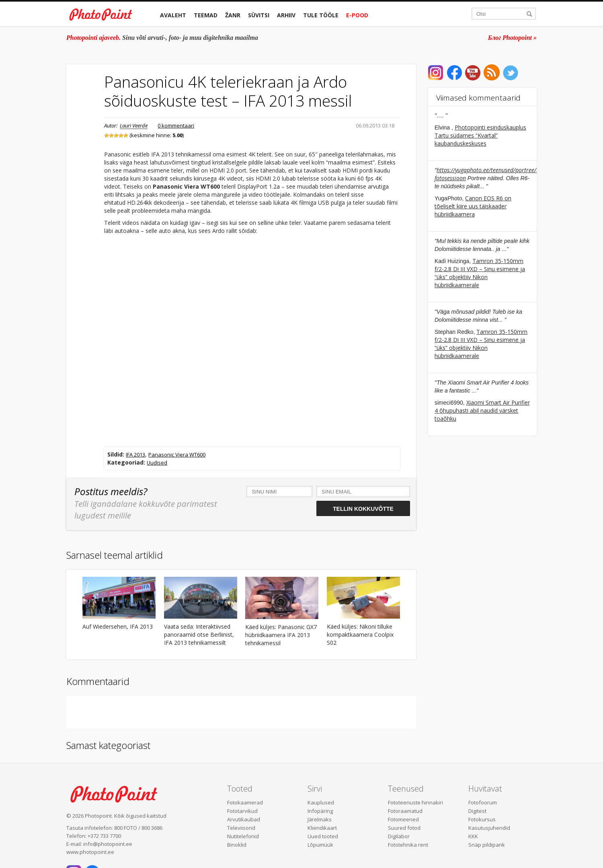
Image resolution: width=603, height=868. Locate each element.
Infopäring (320, 811)
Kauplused (321, 802)
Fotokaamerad (245, 802)
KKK (473, 836)
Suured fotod (404, 828)
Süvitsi (259, 15)
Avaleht (173, 15)
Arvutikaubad (244, 819)
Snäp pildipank (487, 845)
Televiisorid (241, 828)
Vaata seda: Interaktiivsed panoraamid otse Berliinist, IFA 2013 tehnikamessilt (199, 635)
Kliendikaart (322, 828)
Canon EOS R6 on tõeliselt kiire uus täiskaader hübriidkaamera (473, 206)
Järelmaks (320, 819)
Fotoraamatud (405, 811)
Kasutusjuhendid (489, 828)
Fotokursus (482, 819)
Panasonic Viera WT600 (177, 455)
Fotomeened (403, 819)
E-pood (357, 15)
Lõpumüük (320, 845)
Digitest (477, 811)
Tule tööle (321, 15)
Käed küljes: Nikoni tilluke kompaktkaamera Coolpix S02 (360, 635)
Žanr (233, 15)
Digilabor (399, 836)
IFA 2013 (135, 455)
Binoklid (237, 845)
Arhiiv (286, 15)
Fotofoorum (483, 802)
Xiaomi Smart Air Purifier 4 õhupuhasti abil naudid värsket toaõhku (482, 410)
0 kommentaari (176, 125)
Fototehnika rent (408, 845)
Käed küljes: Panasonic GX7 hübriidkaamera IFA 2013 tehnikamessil (281, 635)
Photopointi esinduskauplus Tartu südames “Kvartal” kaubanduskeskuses (480, 135)
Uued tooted (323, 836)
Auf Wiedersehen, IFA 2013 (118, 626)
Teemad (206, 15)
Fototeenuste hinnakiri (415, 802)
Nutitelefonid (243, 836)
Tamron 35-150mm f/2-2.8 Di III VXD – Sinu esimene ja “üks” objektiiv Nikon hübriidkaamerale (480, 273)
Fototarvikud (242, 811)
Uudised (157, 463)
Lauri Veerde (134, 125)
